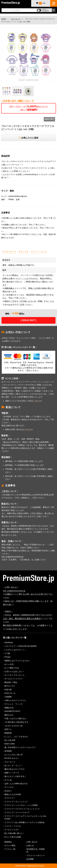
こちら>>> (38, 401)
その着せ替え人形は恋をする (16, 722)
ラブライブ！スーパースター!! (17, 813)
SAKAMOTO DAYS (12, 711)
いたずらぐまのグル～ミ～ (15, 650)
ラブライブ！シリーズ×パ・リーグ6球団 (21, 805)
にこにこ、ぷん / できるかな (16, 737)
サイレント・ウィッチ (14, 704)
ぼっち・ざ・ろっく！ (14, 766)
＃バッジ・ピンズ (39, 252)
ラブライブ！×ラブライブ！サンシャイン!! (22, 809)
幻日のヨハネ (10, 693)
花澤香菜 (8, 751)
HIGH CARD (9, 744)
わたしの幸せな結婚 (13, 837)
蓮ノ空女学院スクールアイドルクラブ (20, 747)
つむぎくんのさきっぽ (14, 726)
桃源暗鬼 (8, 733)
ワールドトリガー (12, 830)
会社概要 (30, 859)
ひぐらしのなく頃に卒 (14, 755)
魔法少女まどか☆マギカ (14, 769)
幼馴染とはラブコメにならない (17, 661)
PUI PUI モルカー (12, 758)
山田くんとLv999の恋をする (16, 784)
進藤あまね (9, 708)
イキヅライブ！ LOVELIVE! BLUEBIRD (21, 646)
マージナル (9, 787)
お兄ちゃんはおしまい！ (14, 671)
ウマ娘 (7, 653)
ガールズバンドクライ (14, 679)
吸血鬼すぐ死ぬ (11, 682)
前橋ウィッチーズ (12, 773)
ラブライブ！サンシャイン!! (16, 802)
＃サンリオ (23, 252)
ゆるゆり (8, 791)
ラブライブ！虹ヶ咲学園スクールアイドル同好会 (24, 822)
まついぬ (8, 780)
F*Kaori (7, 657)
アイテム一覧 (10, 849)
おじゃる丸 (9, 664)
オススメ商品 (10, 846)
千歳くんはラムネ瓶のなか (15, 719)
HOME (4, 19)
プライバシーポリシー (36, 855)
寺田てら (8, 729)
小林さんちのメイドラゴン (15, 700)
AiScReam (9, 643)
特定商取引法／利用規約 (36, 851)
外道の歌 (8, 690)
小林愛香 (8, 697)
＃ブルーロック (9, 252)
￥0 (41, 3)
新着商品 (8, 842)
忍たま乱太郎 (10, 740)
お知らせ (30, 846)
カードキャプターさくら (14, 675)
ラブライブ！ (10, 798)
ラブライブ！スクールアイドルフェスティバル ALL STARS (25, 818)
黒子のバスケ (10, 686)
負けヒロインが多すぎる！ (15, 776)
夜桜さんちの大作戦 (13, 794)
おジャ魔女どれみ (12, 668)
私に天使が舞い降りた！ (14, 833)
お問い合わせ (32, 842)
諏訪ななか (9, 715)
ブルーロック (16, 19)
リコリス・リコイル (13, 826)
